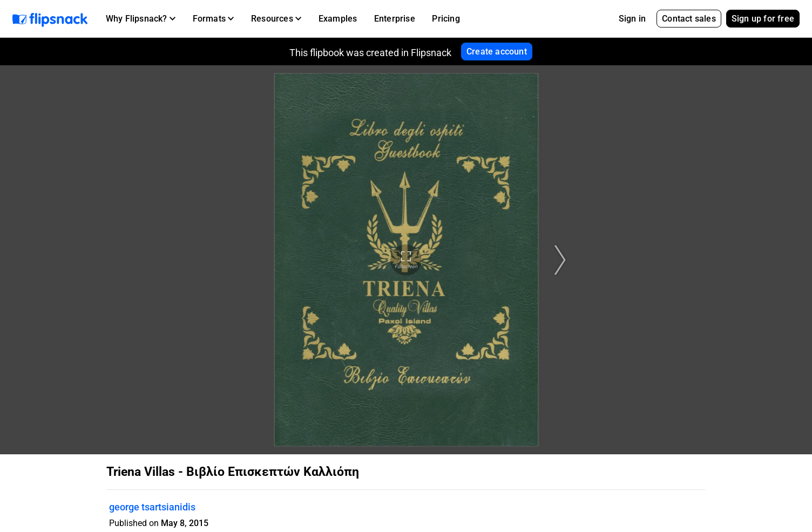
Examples (338, 19)
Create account (497, 52)
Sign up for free (763, 19)
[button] (141, 19)
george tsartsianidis (152, 507)
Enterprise (395, 19)
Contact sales (689, 19)
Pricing (446, 19)
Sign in (632, 19)
